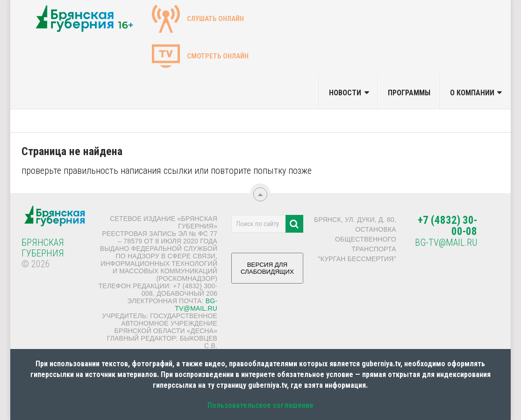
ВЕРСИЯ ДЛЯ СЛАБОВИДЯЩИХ (267, 272)
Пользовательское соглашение (260, 405)
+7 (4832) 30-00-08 (447, 226)
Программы (409, 93)
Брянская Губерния (43, 248)
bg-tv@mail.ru (196, 305)
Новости (345, 93)
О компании (472, 93)
